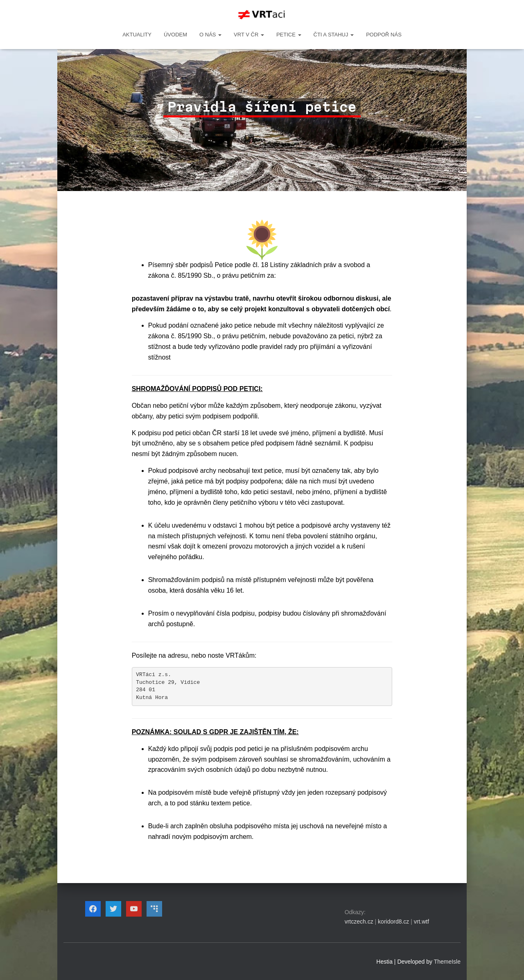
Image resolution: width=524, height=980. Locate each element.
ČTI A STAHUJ (334, 35)
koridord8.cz (393, 922)
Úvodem (175, 35)
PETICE (289, 35)
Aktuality (137, 35)
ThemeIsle (447, 962)
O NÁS (210, 35)
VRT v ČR (249, 35)
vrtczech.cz (359, 922)
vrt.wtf (421, 922)
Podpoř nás (384, 35)
